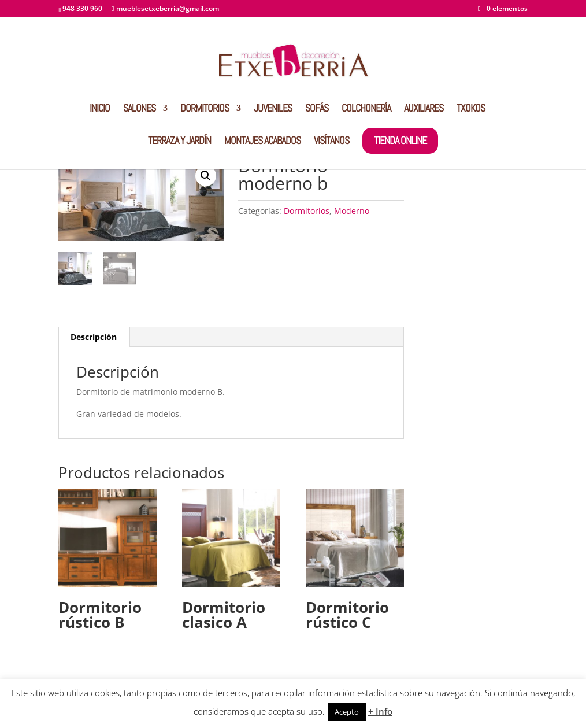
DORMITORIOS (205, 109)
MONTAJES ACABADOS (262, 142)
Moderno (352, 211)
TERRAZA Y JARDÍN (179, 142)
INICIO (100, 109)
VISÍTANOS (331, 142)
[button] (206, 176)
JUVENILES (273, 109)
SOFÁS (317, 109)
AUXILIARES (424, 109)
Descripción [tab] (94, 337)
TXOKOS (471, 109)
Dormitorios (307, 211)
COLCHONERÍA (366, 109)
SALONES (139, 109)
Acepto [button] (347, 712)
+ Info (380, 711)
